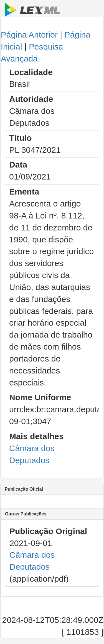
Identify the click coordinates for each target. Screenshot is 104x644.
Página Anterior (29, 35)
